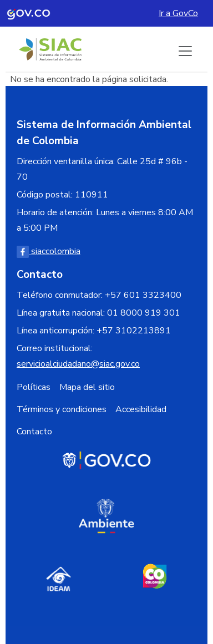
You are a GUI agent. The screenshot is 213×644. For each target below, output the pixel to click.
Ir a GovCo (178, 13)
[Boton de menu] (185, 51)
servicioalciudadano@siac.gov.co (78, 364)
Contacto (34, 432)
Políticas (34, 387)
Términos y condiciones (62, 409)
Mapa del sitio (87, 387)
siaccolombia (49, 251)
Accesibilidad (141, 409)
